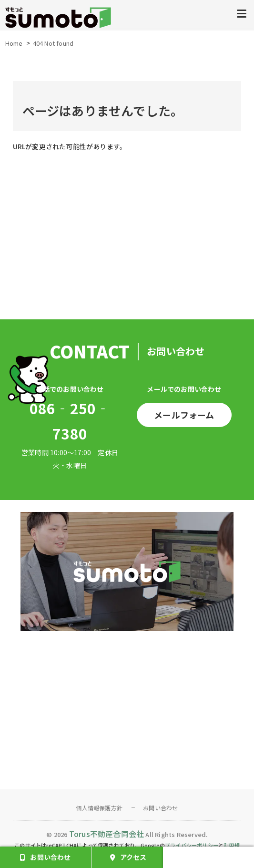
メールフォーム (184, 415)
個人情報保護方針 (99, 808)
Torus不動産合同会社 (107, 834)
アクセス (133, 857)
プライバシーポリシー (192, 845)
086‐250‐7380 (70, 421)
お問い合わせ (160, 808)
